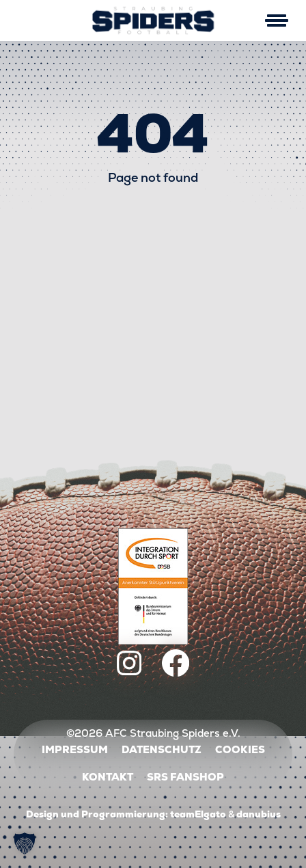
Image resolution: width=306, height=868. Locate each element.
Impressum (75, 749)
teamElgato (198, 814)
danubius (259, 814)
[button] (25, 843)
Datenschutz (162, 749)
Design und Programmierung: (97, 814)
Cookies (240, 749)
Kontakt (108, 777)
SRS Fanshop (185, 777)
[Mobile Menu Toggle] (276, 21)
